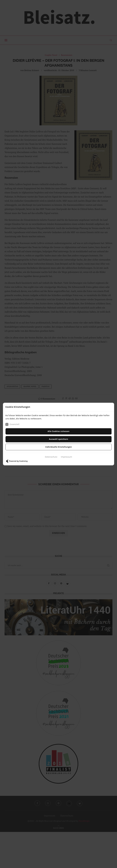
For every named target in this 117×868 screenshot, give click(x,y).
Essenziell (12, 424)
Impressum (66, 457)
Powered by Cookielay (16, 461)
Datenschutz (51, 457)
